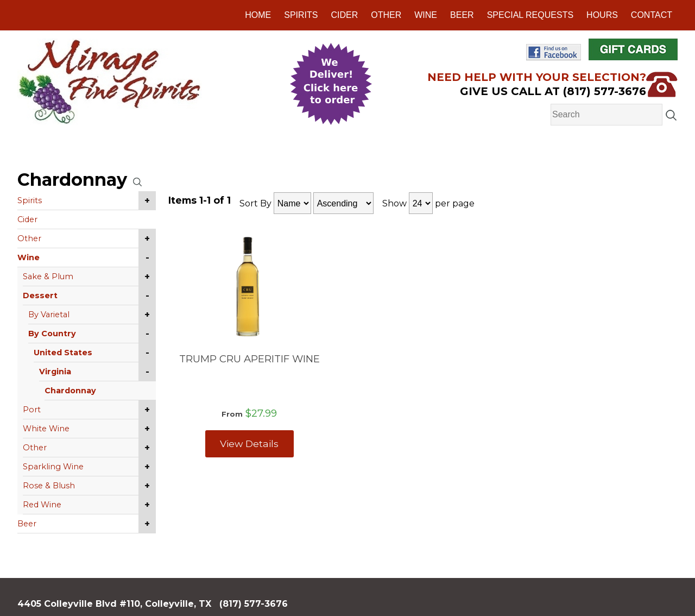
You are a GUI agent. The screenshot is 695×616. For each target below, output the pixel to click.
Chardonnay (70, 391)
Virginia (55, 372)
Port (32, 410)
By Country (52, 334)
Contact (652, 15)
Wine (426, 15)
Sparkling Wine (53, 467)
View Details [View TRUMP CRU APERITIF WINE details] (249, 444)
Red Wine (42, 505)
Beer (462, 15)
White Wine (46, 429)
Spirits (301, 15)
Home (258, 15)
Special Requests (530, 15)
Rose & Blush (49, 486)
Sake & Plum (48, 276)
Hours (602, 15)
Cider (344, 15)
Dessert (40, 296)
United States (63, 353)
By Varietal (49, 315)
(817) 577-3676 (254, 604)
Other (386, 15)
